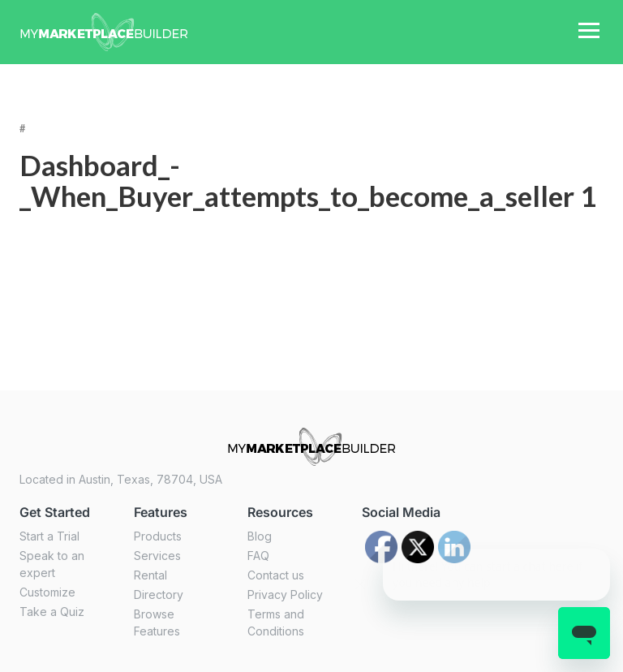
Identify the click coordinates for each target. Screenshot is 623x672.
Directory (159, 594)
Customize (47, 592)
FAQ (258, 556)
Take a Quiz (52, 612)
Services (157, 556)
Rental (150, 575)
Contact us (276, 575)
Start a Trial (49, 536)
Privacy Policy (285, 594)
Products (158, 536)
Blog (260, 536)
